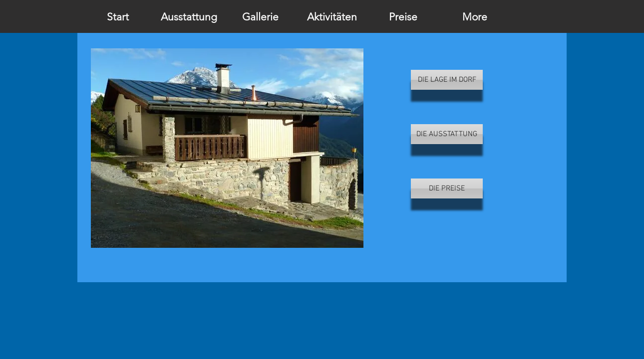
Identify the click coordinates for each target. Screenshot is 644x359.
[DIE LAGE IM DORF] (447, 80)
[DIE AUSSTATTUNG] (447, 134)
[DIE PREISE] (447, 188)
